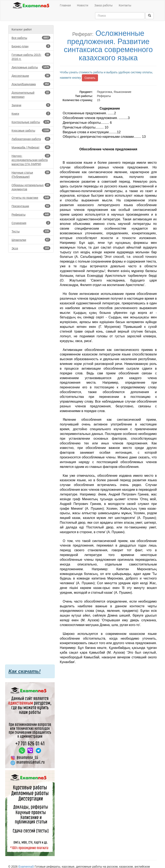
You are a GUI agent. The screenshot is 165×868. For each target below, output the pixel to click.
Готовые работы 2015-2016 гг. (31, 57)
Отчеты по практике (31, 197)
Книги (31, 113)
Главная (65, 5)
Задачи (31, 105)
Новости (82, 5)
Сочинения (31, 223)
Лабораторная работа (31, 139)
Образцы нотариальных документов (31, 187)
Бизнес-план (31, 46)
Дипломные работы (31, 67)
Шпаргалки (31, 240)
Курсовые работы (31, 130)
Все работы (31, 38)
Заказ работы (104, 5)
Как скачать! (25, 671)
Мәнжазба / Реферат (31, 147)
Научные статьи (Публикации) (31, 174)
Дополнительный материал (31, 95)
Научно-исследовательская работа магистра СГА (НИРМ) (31, 160)
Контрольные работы (31, 122)
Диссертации (31, 76)
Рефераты (31, 214)
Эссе (31, 248)
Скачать (90, 78)
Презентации (31, 206)
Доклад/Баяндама (31, 84)
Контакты (125, 5)
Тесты (31, 231)
